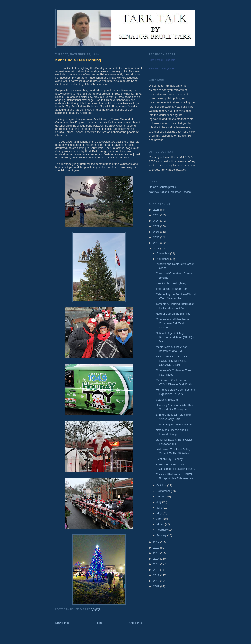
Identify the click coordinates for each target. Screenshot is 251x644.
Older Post (136, 623)
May (159, 513)
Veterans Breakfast (168, 400)
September (164, 491)
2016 (157, 548)
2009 (157, 586)
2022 (157, 226)
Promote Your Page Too (161, 68)
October (162, 485)
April (160, 519)
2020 (157, 237)
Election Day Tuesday (169, 459)
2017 (157, 542)
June (160, 508)
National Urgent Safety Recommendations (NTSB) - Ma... (175, 337)
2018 (157, 249)
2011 (157, 575)
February (162, 530)
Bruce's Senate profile (163, 187)
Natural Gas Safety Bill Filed (173, 314)
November (163, 259)
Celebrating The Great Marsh (174, 424)
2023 (157, 221)
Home (100, 623)
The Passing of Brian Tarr (171, 289)
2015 (157, 553)
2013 (157, 564)
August (161, 496)
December (163, 253)
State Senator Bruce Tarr (162, 60)
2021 (157, 232)
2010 (157, 581)
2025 (157, 210)
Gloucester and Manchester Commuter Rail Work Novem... (173, 323)
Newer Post (62, 623)
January (162, 535)
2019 (157, 243)
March (161, 524)
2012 (157, 570)
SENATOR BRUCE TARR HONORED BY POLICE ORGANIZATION (172, 361)
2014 (157, 559)
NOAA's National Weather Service (170, 192)
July (159, 502)
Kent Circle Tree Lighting (78, 60)
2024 (157, 215)
